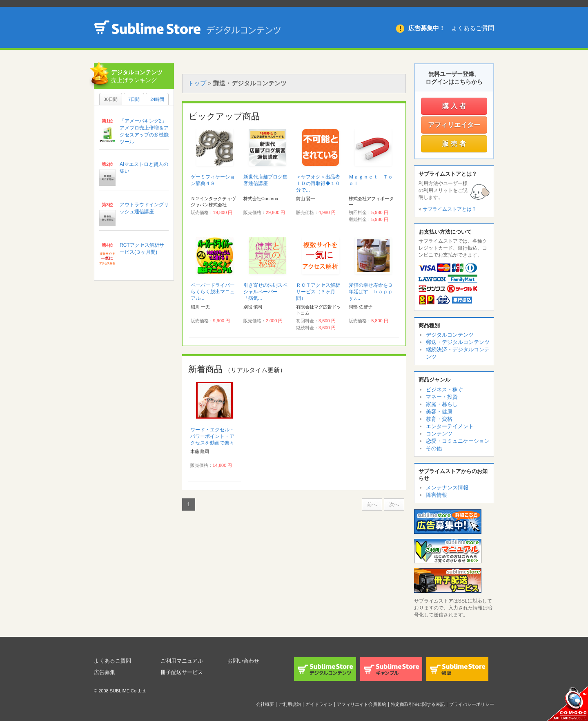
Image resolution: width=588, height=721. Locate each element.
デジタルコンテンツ (450, 335)
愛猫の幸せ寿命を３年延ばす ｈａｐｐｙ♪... (371, 292)
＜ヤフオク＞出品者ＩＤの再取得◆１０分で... (318, 183)
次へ (394, 504)
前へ (372, 504)
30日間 (111, 99)
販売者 (455, 144)
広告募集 (105, 672)
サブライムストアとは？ (450, 209)
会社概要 (265, 704)
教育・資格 (439, 419)
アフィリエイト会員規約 (362, 704)
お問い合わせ (245, 661)
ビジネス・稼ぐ (444, 390)
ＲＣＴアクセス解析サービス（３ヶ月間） (318, 292)
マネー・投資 (442, 397)
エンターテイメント (450, 426)
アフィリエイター (454, 125)
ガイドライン (319, 704)
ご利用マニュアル (183, 661)
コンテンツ (439, 434)
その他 (434, 448)
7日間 (134, 99)
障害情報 (437, 495)
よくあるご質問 (473, 28)
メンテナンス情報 (447, 488)
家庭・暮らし (442, 404)
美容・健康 (439, 412)
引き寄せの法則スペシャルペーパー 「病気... (265, 292)
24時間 (157, 99)
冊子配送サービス (183, 672)
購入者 (455, 106)
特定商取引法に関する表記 (418, 704)
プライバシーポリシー (472, 704)
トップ (197, 83)
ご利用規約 (290, 704)
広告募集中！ (427, 28)
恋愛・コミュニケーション (458, 441)
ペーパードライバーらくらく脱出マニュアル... (213, 292)
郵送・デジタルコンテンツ (458, 342)
